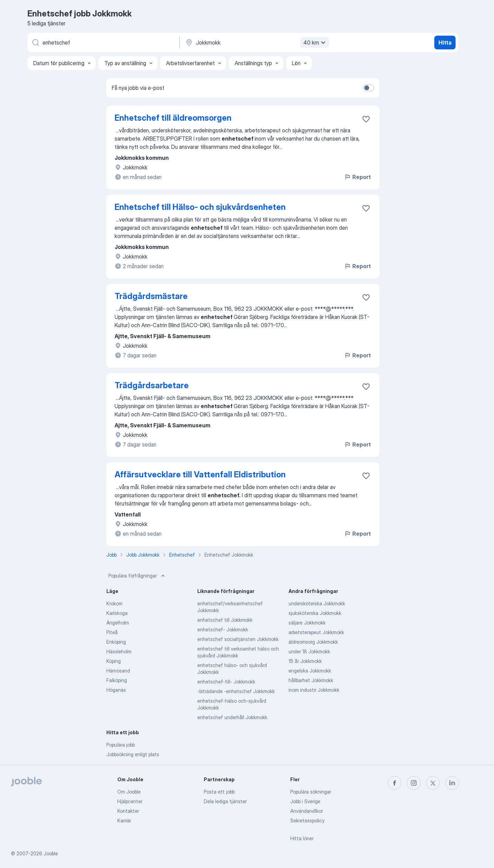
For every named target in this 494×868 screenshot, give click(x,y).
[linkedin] (452, 783)
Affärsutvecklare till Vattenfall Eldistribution (200, 474)
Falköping (117, 680)
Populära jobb (121, 745)
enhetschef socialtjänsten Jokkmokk (238, 639)
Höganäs (116, 690)
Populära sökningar (311, 792)
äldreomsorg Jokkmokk (313, 642)
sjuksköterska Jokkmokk (315, 613)
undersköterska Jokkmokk (317, 603)
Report (357, 177)
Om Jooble (129, 792)
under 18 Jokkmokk (309, 651)
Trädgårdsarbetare (152, 385)
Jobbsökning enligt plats (133, 754)
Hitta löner (302, 838)
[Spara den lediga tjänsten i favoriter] (366, 119)
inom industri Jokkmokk (314, 690)
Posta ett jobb (219, 792)
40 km (315, 43)
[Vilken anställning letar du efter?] (103, 43)
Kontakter (128, 811)
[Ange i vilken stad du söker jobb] (256, 43)
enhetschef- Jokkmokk (223, 629)
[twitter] (433, 783)
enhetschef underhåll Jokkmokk (232, 717)
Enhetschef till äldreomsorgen (173, 118)
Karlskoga (117, 613)
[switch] (368, 88)
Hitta (445, 43)
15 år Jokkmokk (305, 661)
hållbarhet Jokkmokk (311, 680)
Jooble (51, 853)
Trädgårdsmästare (151, 296)
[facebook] (395, 783)
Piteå (112, 632)
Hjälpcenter (130, 801)
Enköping (116, 642)
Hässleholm (119, 651)
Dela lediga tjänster (225, 801)
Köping (114, 661)
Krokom (114, 603)
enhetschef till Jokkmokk (225, 620)
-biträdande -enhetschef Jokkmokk (236, 691)
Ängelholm (118, 623)
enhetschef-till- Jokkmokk (226, 682)
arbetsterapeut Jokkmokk (316, 632)
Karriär (124, 821)
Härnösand (118, 671)
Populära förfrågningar (137, 576)
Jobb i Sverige (305, 801)
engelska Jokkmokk (310, 671)
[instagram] (414, 783)
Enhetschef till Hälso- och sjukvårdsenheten (200, 207)
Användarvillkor (307, 811)
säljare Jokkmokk (307, 623)
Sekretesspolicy (307, 821)
